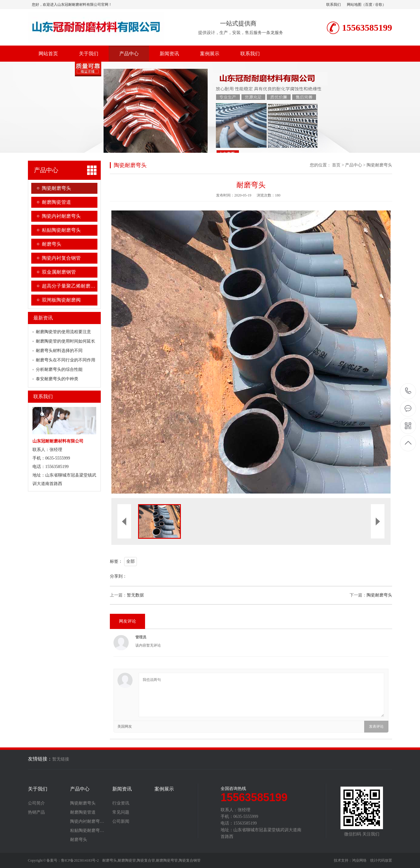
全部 (130, 561)
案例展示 (210, 54)
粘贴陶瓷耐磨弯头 (61, 230)
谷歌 (379, 5)
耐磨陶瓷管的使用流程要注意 (63, 332)
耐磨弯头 (52, 244)
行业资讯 (121, 803)
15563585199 (408, 391)
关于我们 (89, 54)
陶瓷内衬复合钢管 (61, 258)
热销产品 (36, 812)
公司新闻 (121, 822)
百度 (369, 5)
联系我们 (334, 5)
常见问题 (121, 812)
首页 (336, 165)
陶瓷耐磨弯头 (56, 188)
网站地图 (354, 5)
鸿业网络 (359, 860)
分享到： (118, 576)
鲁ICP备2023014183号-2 (80, 860)
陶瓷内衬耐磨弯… (87, 822)
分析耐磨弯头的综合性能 (59, 369)
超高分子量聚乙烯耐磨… (69, 286)
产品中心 (129, 54)
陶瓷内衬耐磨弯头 (61, 216)
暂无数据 (135, 595)
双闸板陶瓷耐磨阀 (61, 300)
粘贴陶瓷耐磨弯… (87, 831)
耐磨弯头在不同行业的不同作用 (66, 360)
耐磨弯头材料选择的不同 (59, 351)
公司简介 (36, 803)
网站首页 (48, 54)
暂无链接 (61, 759)
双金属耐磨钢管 (59, 272)
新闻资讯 (169, 54)
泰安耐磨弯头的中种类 (57, 379)
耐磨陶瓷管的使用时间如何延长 (66, 341)
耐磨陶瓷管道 (56, 202)
